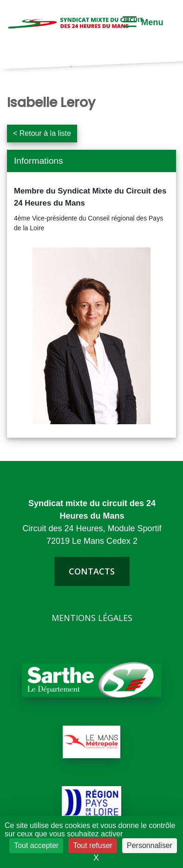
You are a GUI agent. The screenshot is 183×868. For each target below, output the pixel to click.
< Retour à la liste (42, 133)
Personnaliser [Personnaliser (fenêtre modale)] (150, 845)
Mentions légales (92, 618)
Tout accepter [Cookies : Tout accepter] (36, 845)
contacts (92, 571)
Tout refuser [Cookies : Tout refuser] (92, 845)
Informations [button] (39, 161)
